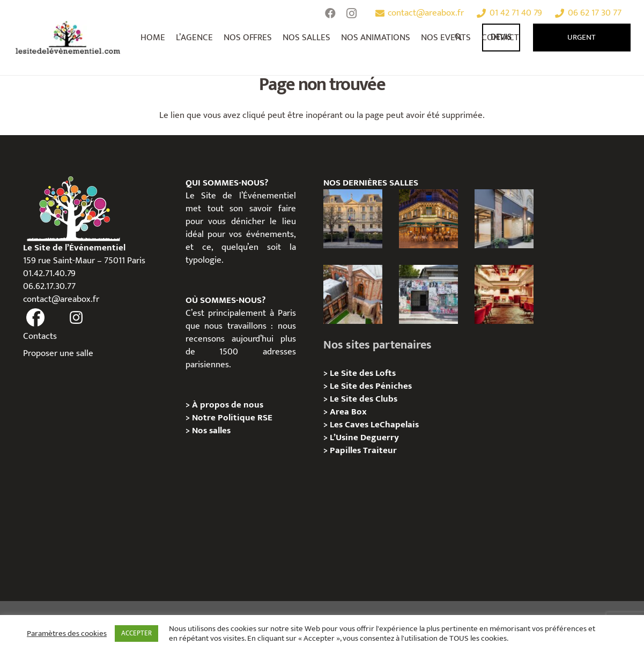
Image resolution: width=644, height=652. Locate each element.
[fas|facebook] (36, 318)
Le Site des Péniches (371, 386)
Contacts (40, 336)
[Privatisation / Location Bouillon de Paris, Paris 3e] (504, 294)
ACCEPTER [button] (136, 633)
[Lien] (68, 38)
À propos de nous (228, 405)
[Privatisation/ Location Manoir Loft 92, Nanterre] (353, 294)
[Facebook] (330, 13)
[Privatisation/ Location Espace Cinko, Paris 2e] (504, 219)
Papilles (346, 450)
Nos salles (211, 431)
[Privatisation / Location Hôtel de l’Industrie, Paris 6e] (353, 219)
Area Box (348, 412)
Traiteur (380, 450)
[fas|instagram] (76, 318)
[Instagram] (352, 13)
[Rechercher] (459, 38)
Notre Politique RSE (232, 418)
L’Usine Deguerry (364, 438)
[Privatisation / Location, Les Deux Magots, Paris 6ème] (428, 219)
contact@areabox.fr (61, 299)
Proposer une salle (58, 353)
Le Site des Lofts (363, 373)
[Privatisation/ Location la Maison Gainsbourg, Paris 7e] (428, 294)
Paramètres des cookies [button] (67, 634)
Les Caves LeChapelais (374, 425)
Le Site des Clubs (364, 399)
